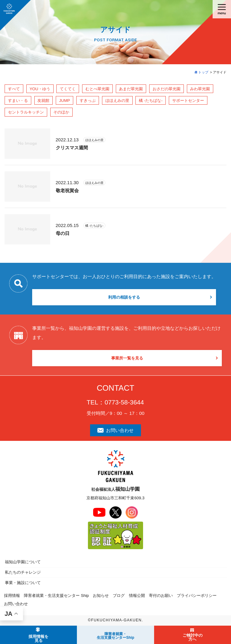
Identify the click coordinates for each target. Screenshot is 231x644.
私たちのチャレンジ (23, 572)
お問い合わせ (116, 430)
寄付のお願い (161, 596)
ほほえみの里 (94, 140)
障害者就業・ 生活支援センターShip (115, 636)
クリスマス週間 (72, 148)
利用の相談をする (124, 297)
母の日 (63, 233)
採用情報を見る (38, 638)
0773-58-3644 (124, 402)
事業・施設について (23, 583)
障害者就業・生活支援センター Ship (56, 596)
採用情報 (12, 596)
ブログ (119, 596)
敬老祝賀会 (67, 190)
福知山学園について (23, 562)
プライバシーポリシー (197, 596)
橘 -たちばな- (94, 226)
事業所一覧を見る (127, 358)
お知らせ (101, 596)
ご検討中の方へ (193, 637)
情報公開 (137, 596)
